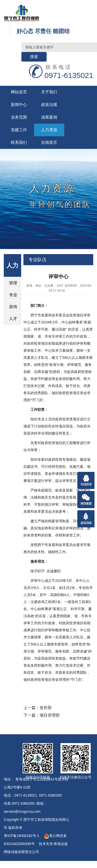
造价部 (46, 708)
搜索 (34, 57)
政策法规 (49, 105)
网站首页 (19, 92)
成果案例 (49, 117)
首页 (47, 271)
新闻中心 (19, 105)
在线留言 (49, 142)
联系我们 (19, 142)
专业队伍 (38, 260)
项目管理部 (50, 715)
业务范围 (19, 117)
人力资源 (49, 130)
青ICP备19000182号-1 (22, 836)
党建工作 (19, 130)
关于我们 (49, 92)
